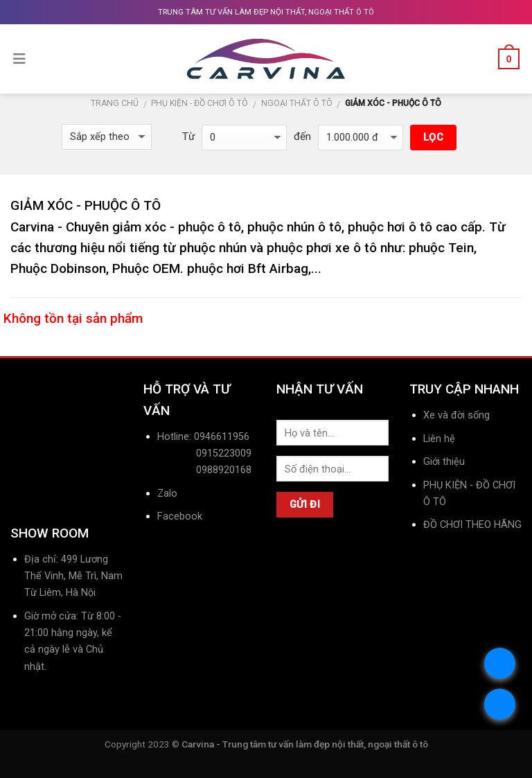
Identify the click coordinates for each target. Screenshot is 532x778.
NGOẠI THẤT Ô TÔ (297, 103)
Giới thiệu (444, 462)
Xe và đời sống (456, 415)
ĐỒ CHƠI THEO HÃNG (472, 525)
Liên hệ (439, 439)
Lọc (433, 137)
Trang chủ (115, 103)
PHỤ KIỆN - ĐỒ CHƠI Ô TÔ (199, 103)
